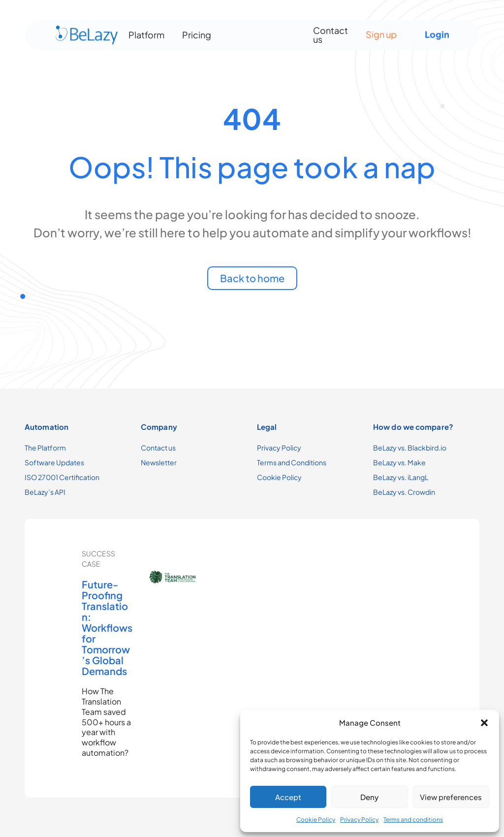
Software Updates (54, 462)
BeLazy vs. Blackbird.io (410, 448)
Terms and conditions (413, 820)
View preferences (451, 797)
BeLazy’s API (45, 492)
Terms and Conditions (292, 462)
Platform (146, 32)
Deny (369, 797)
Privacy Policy (359, 820)
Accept (288, 797)
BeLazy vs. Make (399, 462)
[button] (484, 723)
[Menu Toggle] (261, 32)
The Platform (45, 448)
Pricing (197, 32)
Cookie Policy (316, 820)
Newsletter (159, 462)
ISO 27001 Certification (62, 477)
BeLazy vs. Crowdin (404, 492)
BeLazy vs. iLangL (401, 477)
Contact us (331, 32)
